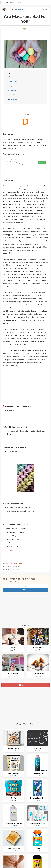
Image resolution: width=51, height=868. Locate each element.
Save (45, 9)
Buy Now (42, 163)
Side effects (13, 90)
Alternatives (13, 99)
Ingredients (13, 95)
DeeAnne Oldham (16, 564)
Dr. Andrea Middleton (19, 9)
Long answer (13, 81)
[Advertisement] (25, 382)
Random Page (25, 685)
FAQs (11, 86)
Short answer (13, 77)
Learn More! (10, 551)
